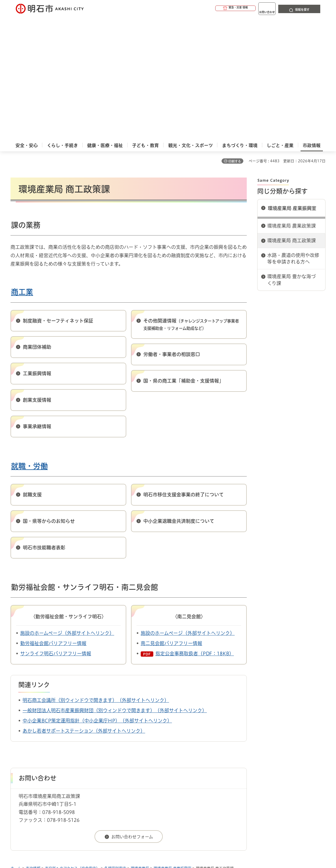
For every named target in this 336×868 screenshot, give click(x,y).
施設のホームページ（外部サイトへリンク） (67, 509)
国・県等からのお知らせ (49, 397)
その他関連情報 (191, 200)
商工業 (22, 168)
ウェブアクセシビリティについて (126, 763)
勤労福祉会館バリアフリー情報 (53, 519)
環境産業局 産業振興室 (292, 84)
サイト (290, 763)
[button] (215, 8)
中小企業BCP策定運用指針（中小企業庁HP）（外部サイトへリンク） (97, 596)
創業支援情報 (37, 276)
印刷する (235, 37)
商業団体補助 (37, 223)
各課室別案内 (115, 744)
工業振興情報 (37, 249)
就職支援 (32, 370)
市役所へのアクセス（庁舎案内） (72, 744)
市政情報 (33, 744)
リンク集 (253, 763)
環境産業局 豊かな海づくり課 (292, 155)
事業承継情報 (37, 302)
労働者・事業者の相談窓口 (172, 230)
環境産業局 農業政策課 (292, 101)
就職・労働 (29, 342)
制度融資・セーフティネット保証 (58, 196)
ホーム (16, 744)
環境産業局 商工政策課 (292, 116)
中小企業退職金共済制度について (179, 397)
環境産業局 (140, 744)
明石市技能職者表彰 (44, 423)
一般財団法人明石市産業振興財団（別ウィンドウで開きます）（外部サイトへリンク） (115, 586)
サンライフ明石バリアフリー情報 (56, 529)
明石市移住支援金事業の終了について (183, 370)
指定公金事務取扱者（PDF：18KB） (195, 529)
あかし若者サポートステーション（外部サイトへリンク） (84, 607)
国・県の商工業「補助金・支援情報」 (183, 256)
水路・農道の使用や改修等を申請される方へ (293, 134)
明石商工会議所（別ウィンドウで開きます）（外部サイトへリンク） (96, 576)
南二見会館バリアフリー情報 (171, 519)
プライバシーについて (201, 763)
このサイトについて (54, 763)
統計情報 (184, 842)
